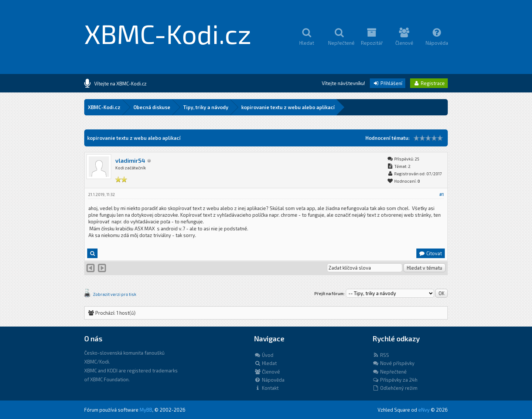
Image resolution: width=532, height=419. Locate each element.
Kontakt (266, 388)
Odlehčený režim (395, 388)
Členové (267, 372)
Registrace (429, 83)
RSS (381, 355)
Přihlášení (388, 83)
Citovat (430, 253)
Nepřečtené (390, 372)
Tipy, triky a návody (206, 107)
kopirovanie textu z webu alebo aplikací (288, 107)
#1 (441, 194)
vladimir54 (130, 160)
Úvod (264, 355)
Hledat (265, 363)
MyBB (146, 410)
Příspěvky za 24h (395, 380)
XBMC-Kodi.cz (168, 33)
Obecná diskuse (152, 107)
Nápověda (269, 380)
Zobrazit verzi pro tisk (115, 294)
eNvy (424, 410)
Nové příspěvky (393, 363)
